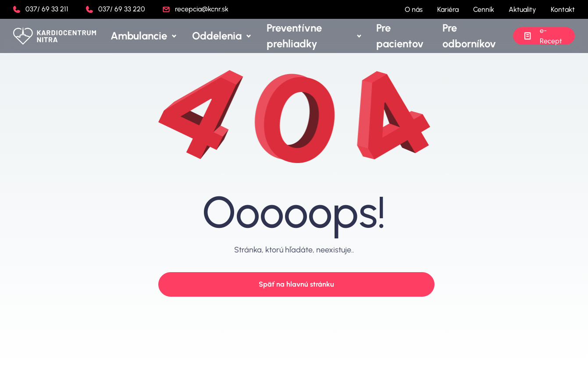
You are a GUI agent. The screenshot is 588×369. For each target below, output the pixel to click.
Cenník (484, 9)
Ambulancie (188, 36)
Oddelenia (248, 36)
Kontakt (563, 9)
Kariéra (448, 9)
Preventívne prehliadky (325, 36)
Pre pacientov (408, 36)
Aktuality (522, 9)
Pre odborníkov (468, 36)
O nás (414, 9)
